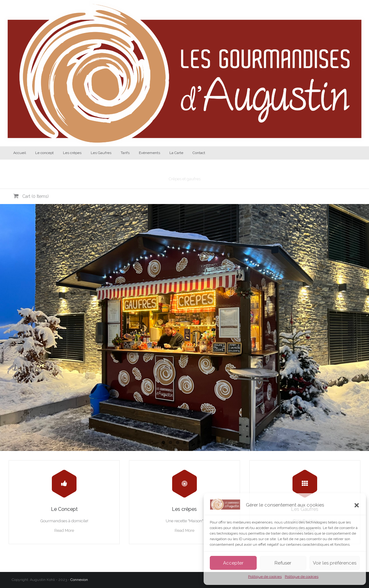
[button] (357, 505)
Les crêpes (72, 153)
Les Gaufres (101, 153)
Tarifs (125, 153)
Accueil (20, 153)
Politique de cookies (265, 577)
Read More (64, 530)
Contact (199, 153)
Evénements (149, 153)
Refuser (283, 563)
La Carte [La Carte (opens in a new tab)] (176, 153)
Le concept (44, 153)
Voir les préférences (335, 563)
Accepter (233, 563)
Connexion (79, 580)
